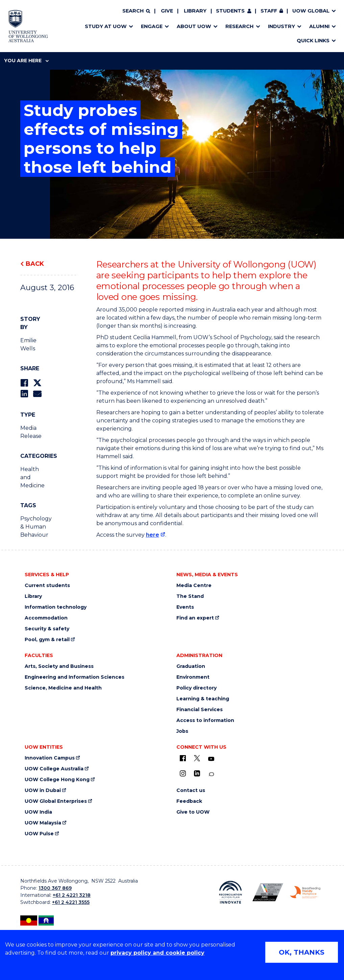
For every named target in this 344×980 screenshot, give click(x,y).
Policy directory (196, 688)
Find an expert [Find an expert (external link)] (195, 618)
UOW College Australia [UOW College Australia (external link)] (54, 769)
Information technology (56, 607)
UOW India (38, 812)
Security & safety (47, 629)
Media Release (31, 432)
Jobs (182, 731)
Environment (193, 677)
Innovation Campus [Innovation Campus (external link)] (50, 758)
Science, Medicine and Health (63, 688)
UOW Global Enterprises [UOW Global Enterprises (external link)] (56, 801)
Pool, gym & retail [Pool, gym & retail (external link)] (47, 640)
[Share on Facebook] (24, 383)
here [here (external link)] (153, 535)
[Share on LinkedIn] (24, 394)
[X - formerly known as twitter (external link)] (197, 758)
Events (185, 607)
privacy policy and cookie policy (157, 953)
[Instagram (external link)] (183, 773)
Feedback (189, 801)
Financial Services (200, 710)
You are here (26, 61)
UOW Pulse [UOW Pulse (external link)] (39, 834)
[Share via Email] (37, 394)
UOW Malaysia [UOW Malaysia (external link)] (43, 823)
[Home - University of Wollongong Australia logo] (28, 26)
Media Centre (194, 586)
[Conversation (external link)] (211, 774)
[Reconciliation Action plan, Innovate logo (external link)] (230, 892)
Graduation (191, 666)
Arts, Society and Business (59, 666)
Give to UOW (193, 812)
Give (167, 11)
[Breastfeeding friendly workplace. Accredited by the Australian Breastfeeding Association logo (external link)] (305, 892)
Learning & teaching (203, 699)
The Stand (190, 596)
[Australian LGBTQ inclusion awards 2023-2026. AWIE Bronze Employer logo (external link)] (268, 892)
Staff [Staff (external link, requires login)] (269, 11)
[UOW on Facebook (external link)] (183, 758)
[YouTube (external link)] (211, 759)
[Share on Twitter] (37, 383)
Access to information (205, 720)
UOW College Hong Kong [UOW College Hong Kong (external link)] (57, 780)
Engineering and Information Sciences (75, 677)
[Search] (136, 11)
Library (195, 11)
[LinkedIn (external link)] (197, 773)
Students (230, 11)
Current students (47, 586)
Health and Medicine (32, 477)
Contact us (191, 790)
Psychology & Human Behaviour (33, 527)
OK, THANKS (302, 952)
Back (35, 264)
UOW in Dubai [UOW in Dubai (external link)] (43, 790)
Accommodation (46, 618)
